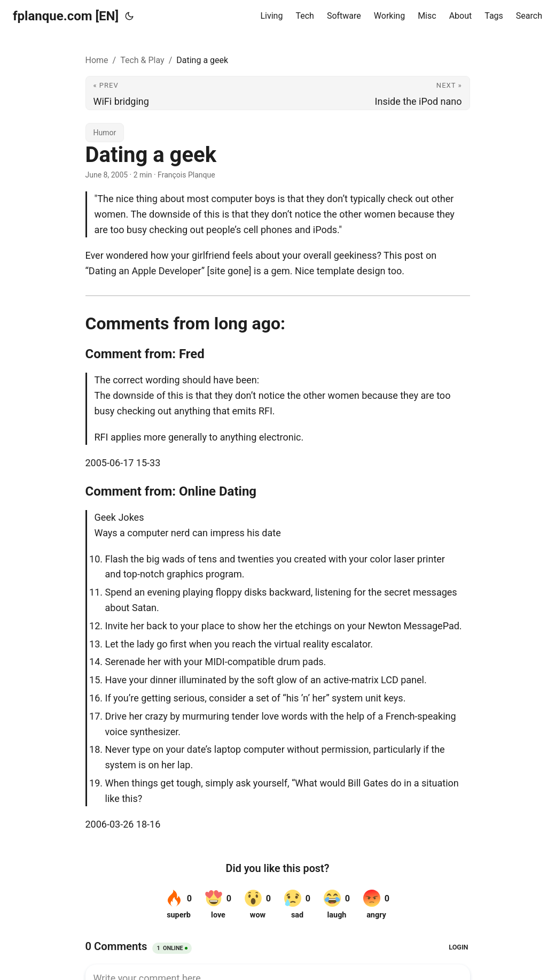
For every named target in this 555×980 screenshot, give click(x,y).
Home (97, 60)
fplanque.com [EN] (66, 16)
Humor (105, 133)
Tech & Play (142, 60)
